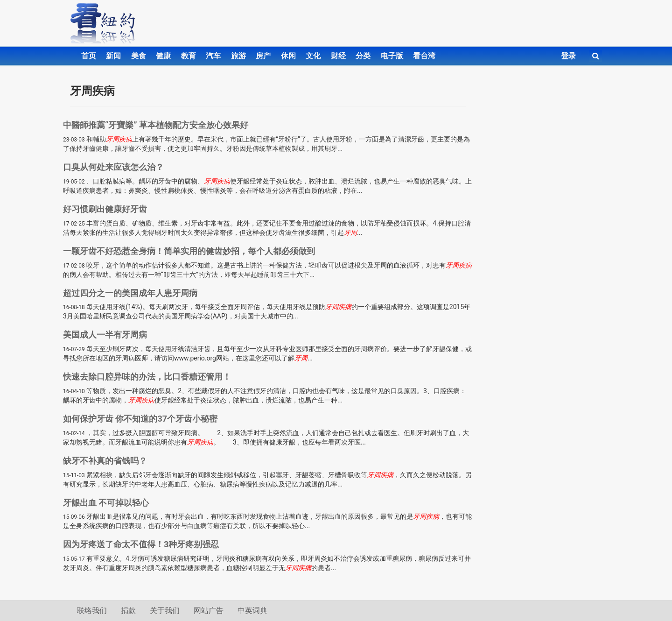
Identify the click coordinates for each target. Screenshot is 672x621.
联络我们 (92, 610)
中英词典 (252, 610)
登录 (568, 56)
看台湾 (424, 56)
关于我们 (165, 610)
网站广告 (209, 610)
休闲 (288, 56)
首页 (89, 56)
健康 (163, 56)
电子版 (392, 56)
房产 (263, 56)
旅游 (238, 56)
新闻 (113, 56)
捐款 (128, 610)
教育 (189, 56)
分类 (363, 56)
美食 (139, 56)
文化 (313, 56)
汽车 (213, 56)
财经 (338, 56)
